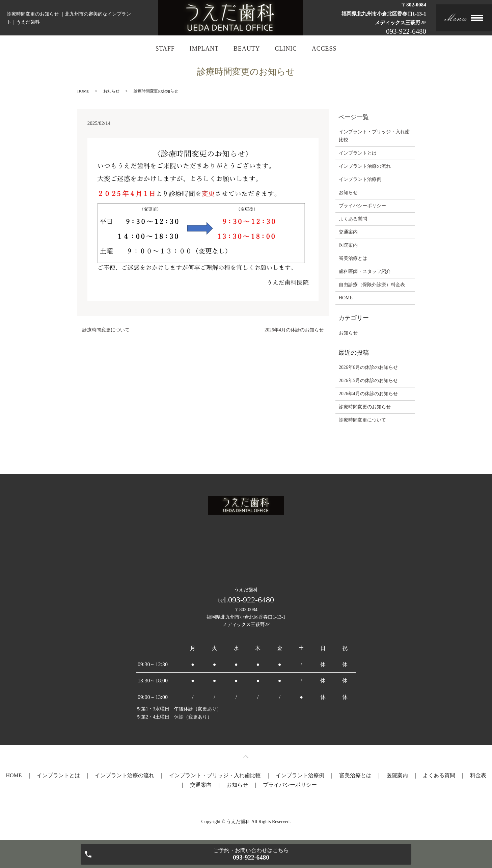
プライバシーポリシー (362, 206)
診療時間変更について (106, 330)
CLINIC (286, 49)
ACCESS (324, 49)
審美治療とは (353, 258)
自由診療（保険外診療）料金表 (372, 285)
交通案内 (348, 232)
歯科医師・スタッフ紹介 (365, 272)
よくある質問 (353, 219)
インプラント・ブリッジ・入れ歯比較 (374, 136)
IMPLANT (204, 49)
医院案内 (348, 245)
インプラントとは (358, 153)
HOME (83, 91)
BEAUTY (247, 49)
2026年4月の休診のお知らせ (294, 330)
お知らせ (111, 91)
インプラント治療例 (360, 179)
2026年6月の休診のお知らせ (368, 367)
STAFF (165, 49)
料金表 (478, 775)
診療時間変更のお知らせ (365, 407)
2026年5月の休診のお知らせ (368, 381)
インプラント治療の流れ (365, 166)
